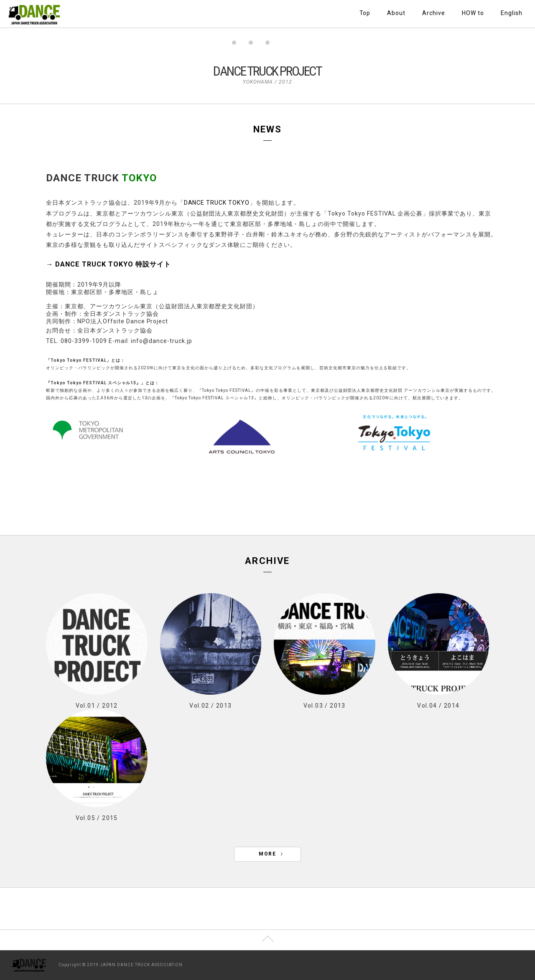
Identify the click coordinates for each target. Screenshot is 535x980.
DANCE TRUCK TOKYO (217, 203)
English (512, 13)
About (396, 13)
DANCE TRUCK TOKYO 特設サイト (113, 264)
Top (365, 13)
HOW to (473, 13)
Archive (434, 13)
